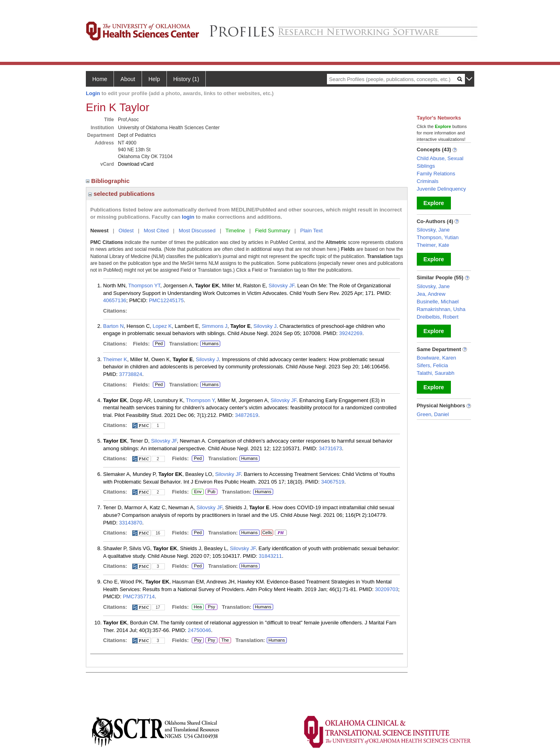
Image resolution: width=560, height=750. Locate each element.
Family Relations (436, 174)
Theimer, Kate (433, 245)
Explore (434, 203)
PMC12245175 (166, 300)
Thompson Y (200, 400)
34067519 (333, 482)
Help (154, 79)
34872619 (247, 415)
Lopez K (162, 326)
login (188, 217)
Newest (99, 231)
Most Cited (156, 231)
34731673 (331, 448)
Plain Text (311, 231)
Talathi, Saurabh (436, 373)
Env (198, 492)
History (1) (186, 79)
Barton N (113, 326)
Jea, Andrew (431, 294)
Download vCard (136, 164)
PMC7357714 (139, 597)
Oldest (126, 231)
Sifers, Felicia (432, 365)
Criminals (428, 181)
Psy (211, 607)
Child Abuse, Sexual (440, 158)
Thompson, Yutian (438, 237)
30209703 (387, 589)
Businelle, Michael (438, 302)
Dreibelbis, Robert (438, 317)
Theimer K (115, 359)
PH (281, 533)
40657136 (115, 300)
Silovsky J (265, 326)
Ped (158, 344)
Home (100, 79)
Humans (210, 343)
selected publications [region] (122, 194)
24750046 (199, 630)
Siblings (426, 166)
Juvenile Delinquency (441, 189)
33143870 (131, 523)
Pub (211, 492)
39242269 (351, 333)
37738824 (131, 374)
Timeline (235, 231)
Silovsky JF (282, 286)
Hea (198, 607)
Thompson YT (144, 286)
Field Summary (273, 231)
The (225, 640)
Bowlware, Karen (436, 358)
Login (93, 93)
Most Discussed (197, 231)
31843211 (270, 556)
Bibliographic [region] (109, 181)
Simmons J (215, 326)
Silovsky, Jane (433, 230)
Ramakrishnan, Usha (441, 309)
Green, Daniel (433, 414)
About (128, 79)
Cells (267, 533)
